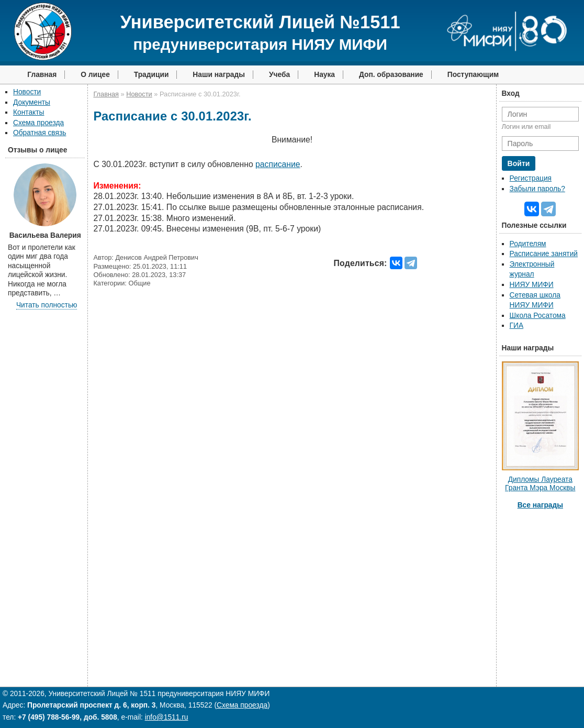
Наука (324, 75)
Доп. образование (391, 75)
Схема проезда (38, 123)
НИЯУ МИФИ (532, 285)
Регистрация (531, 178)
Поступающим (473, 75)
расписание (278, 164)
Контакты (29, 112)
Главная (42, 75)
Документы (32, 102)
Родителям (528, 244)
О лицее (95, 75)
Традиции (151, 75)
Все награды (540, 505)
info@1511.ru (167, 717)
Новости (27, 92)
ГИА (517, 326)
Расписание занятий (544, 254)
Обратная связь (40, 133)
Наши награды (219, 75)
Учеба (279, 75)
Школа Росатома (538, 316)
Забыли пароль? (537, 189)
